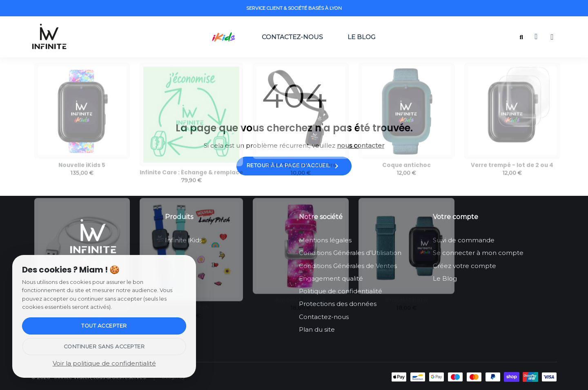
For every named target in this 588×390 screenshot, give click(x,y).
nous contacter (361, 145)
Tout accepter (104, 326)
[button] (521, 37)
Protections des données (338, 304)
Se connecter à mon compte (478, 253)
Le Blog (365, 37)
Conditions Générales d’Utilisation (350, 253)
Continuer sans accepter (104, 347)
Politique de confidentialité (341, 291)
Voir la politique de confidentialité (104, 363)
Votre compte (455, 217)
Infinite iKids (184, 240)
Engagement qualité (331, 278)
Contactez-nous (292, 37)
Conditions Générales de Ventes (348, 266)
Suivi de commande (464, 240)
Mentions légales (325, 240)
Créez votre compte (464, 266)
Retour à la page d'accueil (294, 166)
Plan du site (317, 329)
